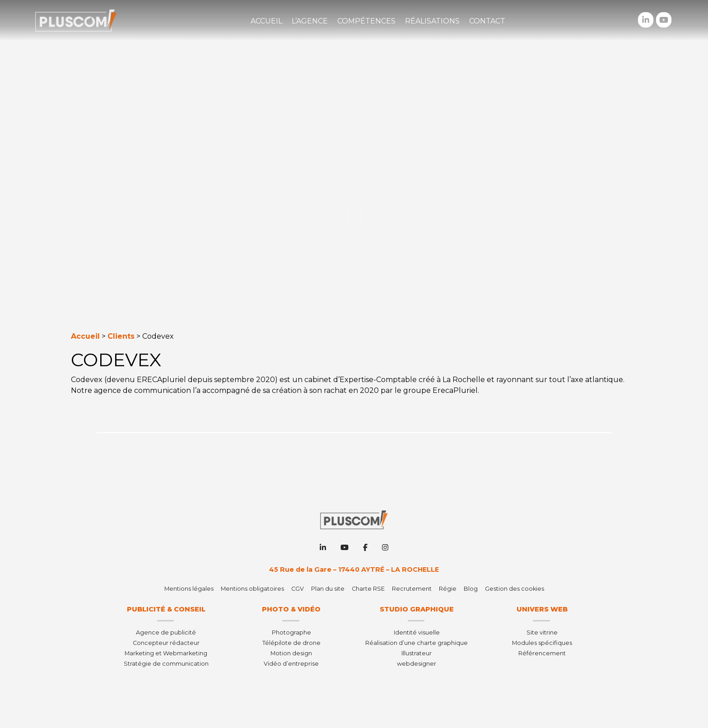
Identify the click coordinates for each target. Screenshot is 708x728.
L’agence (310, 21)
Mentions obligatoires (252, 589)
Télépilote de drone (291, 643)
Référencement (542, 653)
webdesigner (417, 664)
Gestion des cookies (515, 589)
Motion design (291, 653)
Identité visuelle (417, 632)
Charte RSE (368, 589)
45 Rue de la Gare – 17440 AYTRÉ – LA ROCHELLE (354, 569)
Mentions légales (189, 589)
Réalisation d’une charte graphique (417, 643)
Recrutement (412, 589)
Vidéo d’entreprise (291, 664)
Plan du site (328, 589)
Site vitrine (542, 632)
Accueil (266, 21)
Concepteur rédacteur (166, 643)
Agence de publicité (166, 632)
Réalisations (432, 21)
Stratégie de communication (166, 664)
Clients (121, 336)
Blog (471, 589)
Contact (487, 21)
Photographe (291, 632)
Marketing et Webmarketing (166, 653)
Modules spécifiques (542, 643)
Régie (448, 589)
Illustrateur (417, 653)
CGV (298, 589)
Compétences (366, 21)
